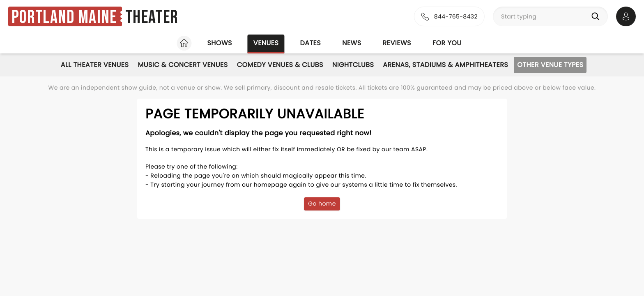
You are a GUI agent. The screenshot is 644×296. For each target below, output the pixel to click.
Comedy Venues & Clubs (280, 65)
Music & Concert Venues (183, 65)
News (352, 43)
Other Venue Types (550, 65)
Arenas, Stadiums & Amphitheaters (445, 65)
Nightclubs (353, 65)
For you (447, 43)
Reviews (397, 43)
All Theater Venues (95, 65)
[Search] (597, 16)
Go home (322, 203)
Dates (310, 43)
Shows (219, 43)
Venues (266, 43)
